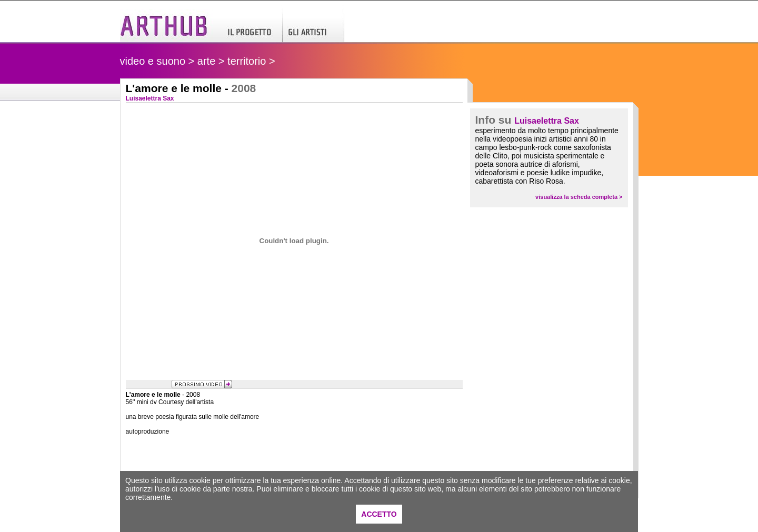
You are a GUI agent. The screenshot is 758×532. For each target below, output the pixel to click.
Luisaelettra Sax (547, 121)
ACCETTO (379, 514)
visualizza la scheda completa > (579, 197)
